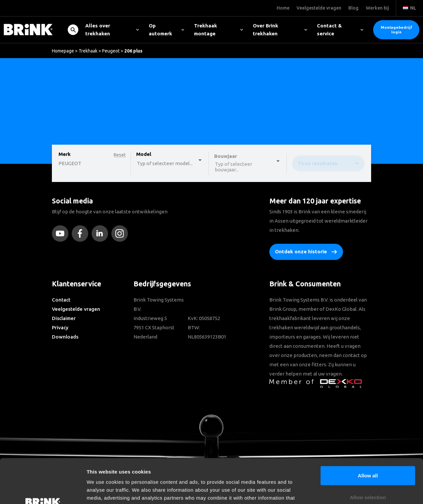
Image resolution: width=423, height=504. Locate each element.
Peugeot (111, 51)
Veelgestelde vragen (76, 309)
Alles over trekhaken (112, 30)
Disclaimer (64, 318)
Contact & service (340, 30)
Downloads (65, 337)
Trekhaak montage (218, 30)
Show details (347, 491)
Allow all (368, 434)
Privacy (60, 327)
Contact (61, 300)
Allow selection (368, 456)
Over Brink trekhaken (280, 30)
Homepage (63, 51)
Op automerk (166, 30)
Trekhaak (88, 51)
